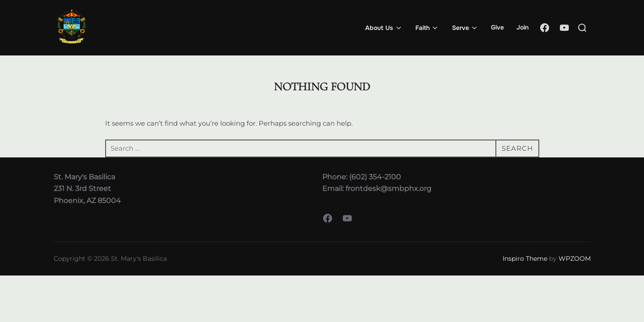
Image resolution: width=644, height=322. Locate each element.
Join (522, 27)
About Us (384, 28)
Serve (465, 28)
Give (497, 27)
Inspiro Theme (525, 258)
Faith (427, 28)
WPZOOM (575, 258)
